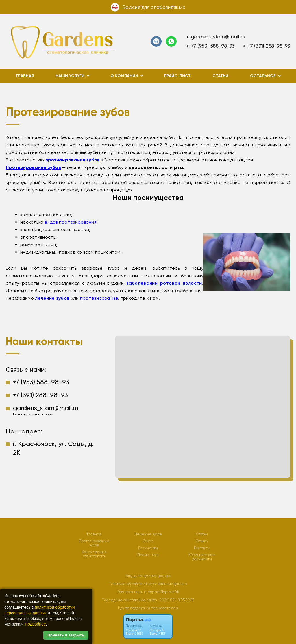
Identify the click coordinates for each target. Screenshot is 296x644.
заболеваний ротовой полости (164, 283)
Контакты (202, 548)
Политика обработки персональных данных (148, 584)
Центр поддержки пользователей (148, 608)
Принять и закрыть (66, 635)
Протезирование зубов (94, 543)
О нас (148, 541)
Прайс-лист (177, 76)
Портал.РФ (170, 592)
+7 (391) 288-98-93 (269, 46)
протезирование (99, 298)
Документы (148, 548)
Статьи (220, 76)
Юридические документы (202, 557)
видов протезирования (71, 222)
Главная (25, 76)
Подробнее (35, 624)
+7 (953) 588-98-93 (213, 46)
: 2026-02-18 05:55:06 (176, 600)
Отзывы (202, 541)
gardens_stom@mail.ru (218, 37)
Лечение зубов (148, 534)
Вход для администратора (148, 576)
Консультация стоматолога (94, 554)
